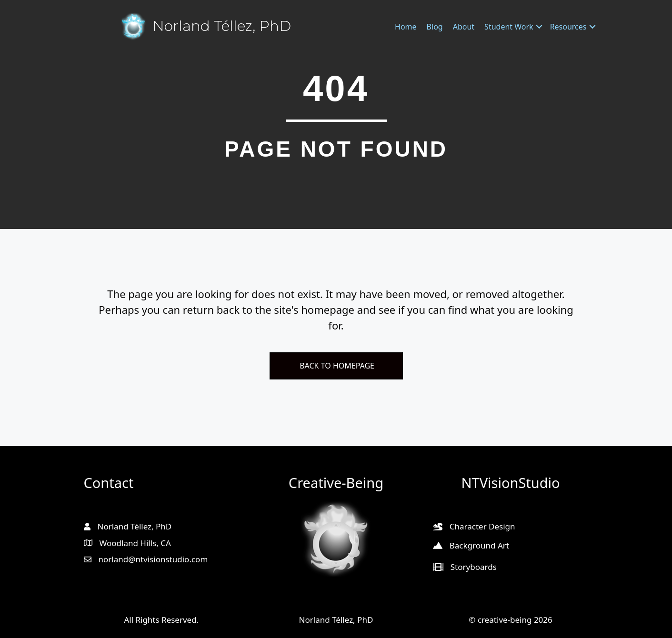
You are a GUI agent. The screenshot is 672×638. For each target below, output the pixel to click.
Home (406, 27)
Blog (435, 27)
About (464, 27)
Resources (568, 27)
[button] (539, 27)
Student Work (509, 27)
